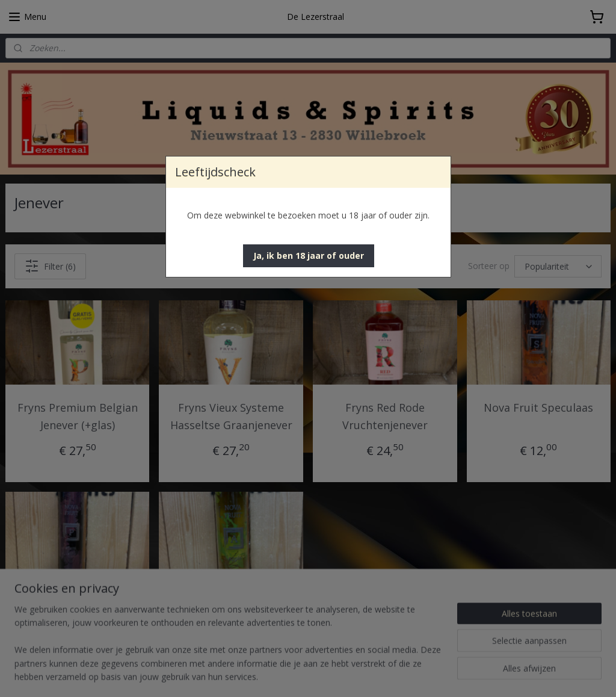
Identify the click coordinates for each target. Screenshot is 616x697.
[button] (309, 256)
